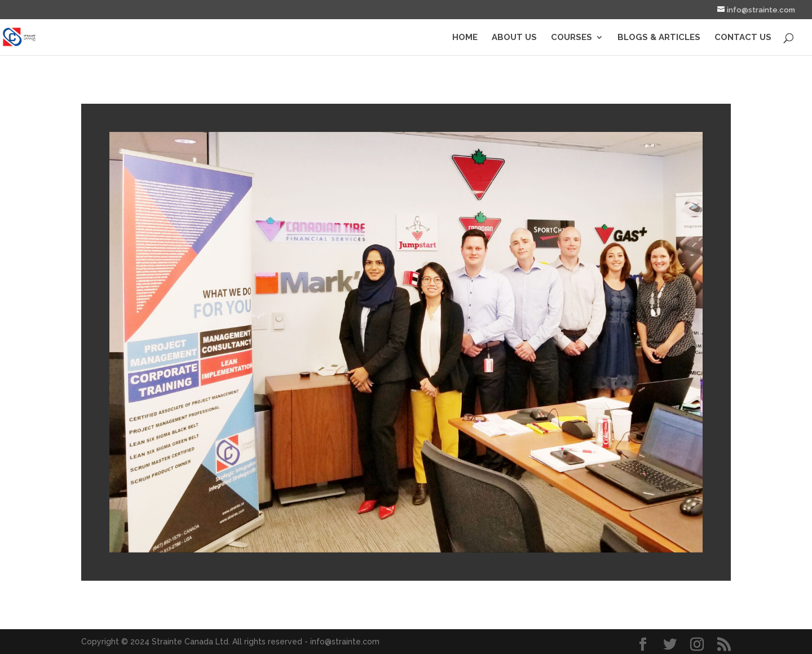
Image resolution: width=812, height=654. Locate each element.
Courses (572, 38)
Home (465, 38)
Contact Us (743, 38)
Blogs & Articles (659, 38)
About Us (514, 38)
